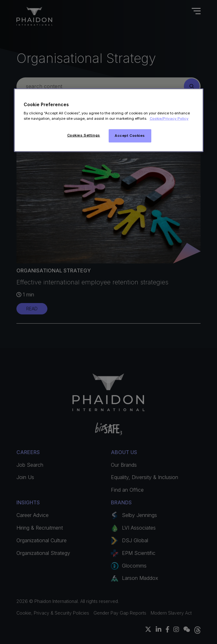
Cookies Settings (84, 135)
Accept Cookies (130, 136)
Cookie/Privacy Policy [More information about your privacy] (169, 118)
